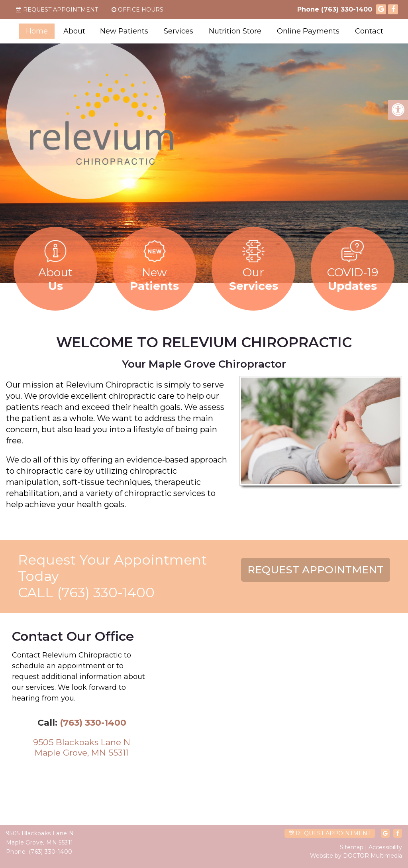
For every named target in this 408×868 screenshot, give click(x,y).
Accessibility (385, 847)
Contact (369, 31)
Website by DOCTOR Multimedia (356, 856)
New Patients (124, 31)
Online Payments (308, 31)
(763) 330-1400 (347, 9)
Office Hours (137, 10)
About (74, 31)
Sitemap (352, 847)
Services (178, 31)
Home (37, 31)
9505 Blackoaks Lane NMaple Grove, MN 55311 (82, 747)
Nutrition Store (235, 31)
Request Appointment (57, 10)
